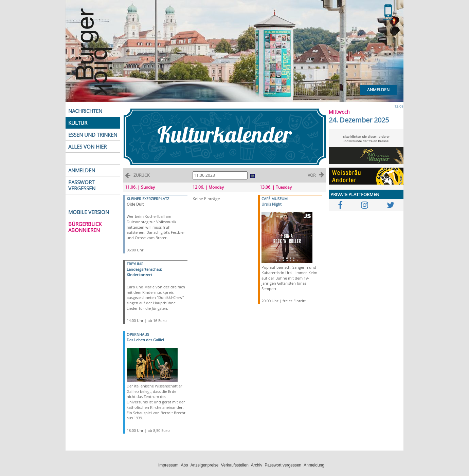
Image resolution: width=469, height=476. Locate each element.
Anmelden (378, 90)
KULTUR (78, 123)
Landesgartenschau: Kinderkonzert (144, 272)
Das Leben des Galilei (145, 340)
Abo (184, 465)
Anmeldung (314, 465)
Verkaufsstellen (234, 465)
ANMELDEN (82, 170)
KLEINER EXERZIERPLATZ (148, 199)
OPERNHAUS (138, 334)
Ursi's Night (272, 204)
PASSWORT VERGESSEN (82, 185)
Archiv (257, 465)
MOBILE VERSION (89, 212)
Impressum (168, 465)
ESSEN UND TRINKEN (93, 135)
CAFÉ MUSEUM (275, 199)
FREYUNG (135, 264)
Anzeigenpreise (205, 465)
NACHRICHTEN (85, 111)
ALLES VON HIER (87, 147)
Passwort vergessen (283, 465)
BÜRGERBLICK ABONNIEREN (85, 227)
